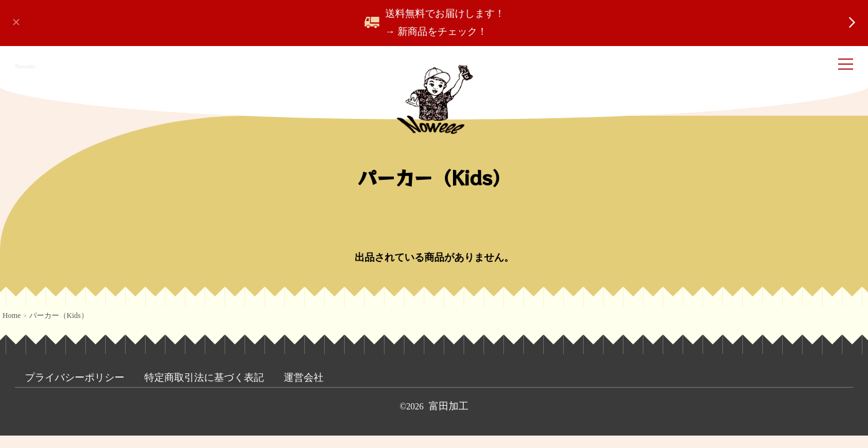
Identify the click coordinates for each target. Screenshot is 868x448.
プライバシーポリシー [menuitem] (75, 377)
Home (12, 315)
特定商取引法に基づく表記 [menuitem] (204, 377)
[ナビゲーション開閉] (848, 66)
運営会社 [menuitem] (304, 377)
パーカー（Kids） (59, 315)
